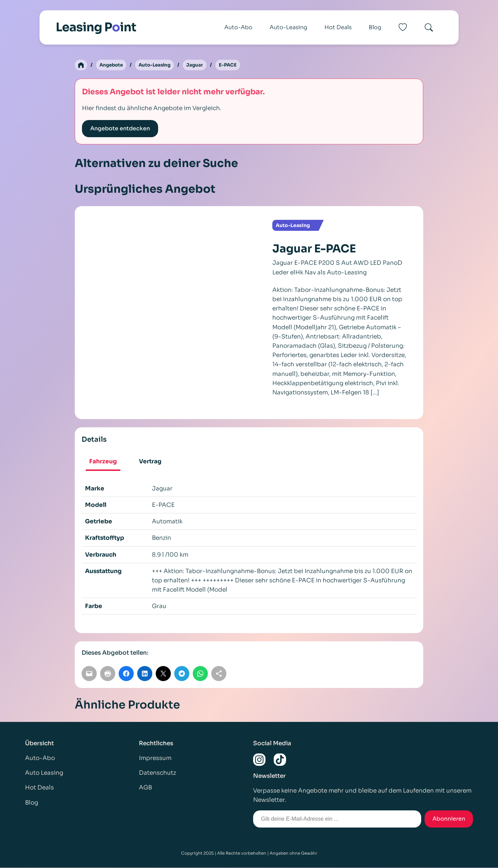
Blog (375, 27)
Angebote (112, 65)
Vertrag (150, 462)
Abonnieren (449, 819)
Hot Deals (338, 27)
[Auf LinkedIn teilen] (145, 674)
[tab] (103, 462)
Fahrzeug (103, 462)
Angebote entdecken (120, 129)
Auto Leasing (44, 773)
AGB (145, 788)
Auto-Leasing (288, 27)
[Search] (429, 27)
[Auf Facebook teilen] (126, 674)
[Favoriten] (403, 27)
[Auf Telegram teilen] (182, 674)
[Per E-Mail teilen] (89, 674)
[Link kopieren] (219, 674)
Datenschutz (157, 773)
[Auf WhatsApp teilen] (200, 674)
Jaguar (199, 65)
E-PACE (233, 65)
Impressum (155, 758)
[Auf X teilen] (163, 674)
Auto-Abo (238, 27)
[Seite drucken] (108, 674)
